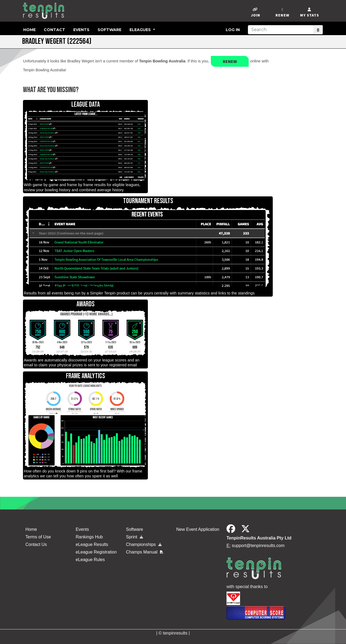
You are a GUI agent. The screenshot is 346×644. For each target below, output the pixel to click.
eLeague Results (92, 544)
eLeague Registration (96, 552)
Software (109, 30)
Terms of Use (38, 537)
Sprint (134, 537)
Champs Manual (145, 552)
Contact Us (36, 544)
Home (29, 30)
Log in (233, 30)
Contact (54, 30)
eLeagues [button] (141, 30)
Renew (230, 61)
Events (81, 30)
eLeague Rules (90, 560)
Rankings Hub (89, 537)
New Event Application (198, 529)
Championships (144, 544)
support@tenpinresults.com (258, 546)
